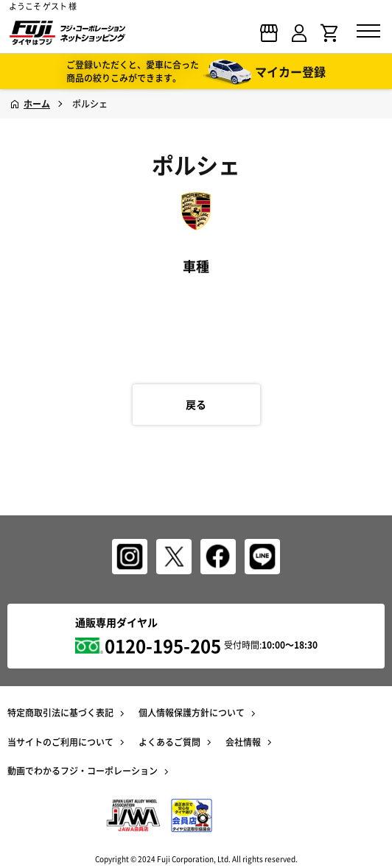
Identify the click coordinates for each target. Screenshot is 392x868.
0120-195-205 (163, 646)
